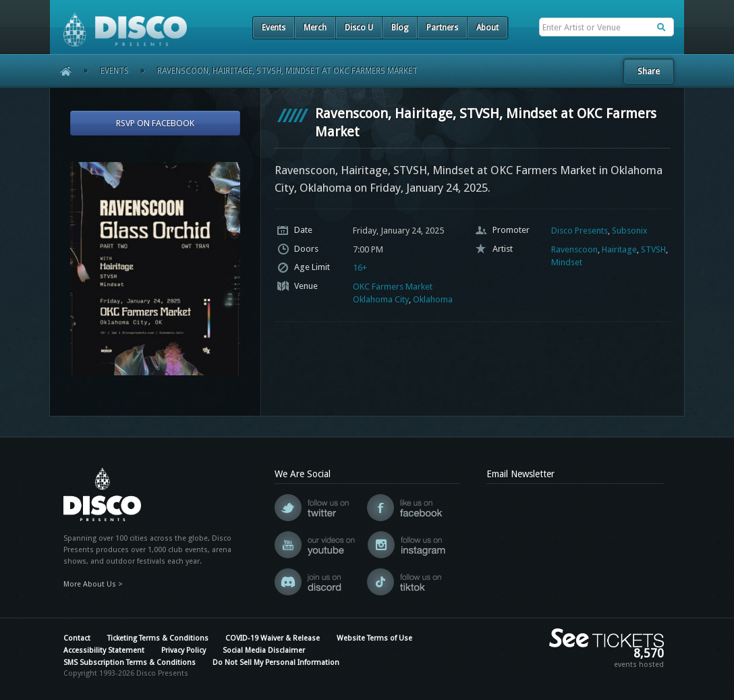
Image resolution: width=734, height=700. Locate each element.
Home (61, 71)
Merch (315, 28)
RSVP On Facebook (155, 123)
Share (649, 71)
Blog (400, 28)
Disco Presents (580, 231)
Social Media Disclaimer (264, 650)
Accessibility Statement (104, 650)
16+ (360, 268)
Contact (77, 638)
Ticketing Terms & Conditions (158, 638)
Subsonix (630, 231)
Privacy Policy (183, 650)
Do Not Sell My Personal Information (276, 663)
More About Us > (93, 584)
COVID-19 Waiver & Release (273, 638)
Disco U (359, 28)
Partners (442, 28)
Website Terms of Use (374, 638)
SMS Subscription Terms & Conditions (130, 663)
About (487, 28)
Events (274, 28)
